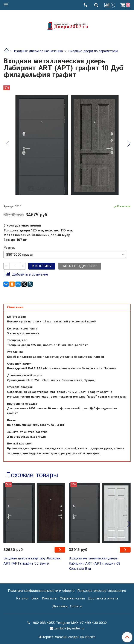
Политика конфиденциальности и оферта (41, 591)
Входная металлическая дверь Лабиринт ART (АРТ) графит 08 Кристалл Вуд (94, 564)
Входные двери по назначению (38, 51)
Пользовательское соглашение (102, 591)
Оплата (76, 606)
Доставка (60, 606)
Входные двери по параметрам (93, 51)
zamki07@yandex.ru (69, 628)
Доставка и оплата (103, 599)
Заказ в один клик (80, 266)
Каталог (22, 599)
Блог (35, 599)
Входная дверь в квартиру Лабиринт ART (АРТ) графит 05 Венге (33, 561)
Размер (9, 248)
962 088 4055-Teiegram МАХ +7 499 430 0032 (69, 623)
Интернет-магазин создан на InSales (67, 637)
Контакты (49, 599)
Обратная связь (72, 599)
